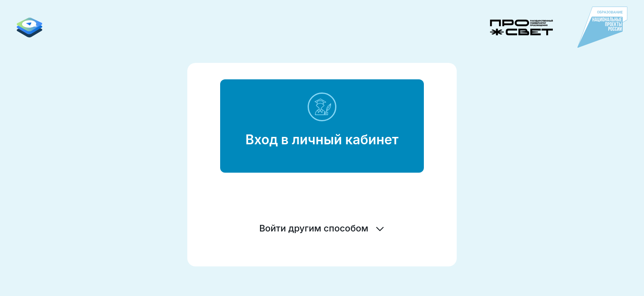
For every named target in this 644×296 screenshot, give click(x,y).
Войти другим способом (322, 228)
